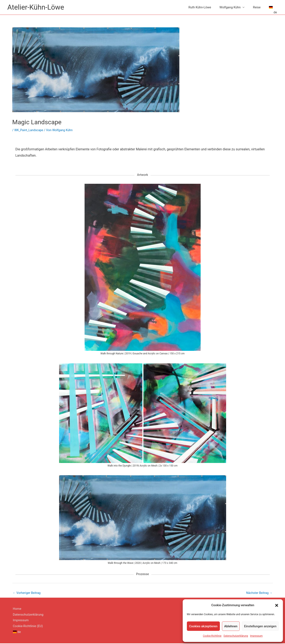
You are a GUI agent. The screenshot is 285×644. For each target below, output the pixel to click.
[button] (277, 605)
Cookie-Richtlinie (212, 636)
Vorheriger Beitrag (27, 593)
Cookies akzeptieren (203, 626)
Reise (257, 8)
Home (16, 609)
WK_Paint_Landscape (29, 131)
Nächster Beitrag (259, 593)
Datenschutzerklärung (236, 636)
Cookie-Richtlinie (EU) (27, 627)
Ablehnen (231, 626)
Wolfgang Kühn (230, 8)
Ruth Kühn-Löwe (200, 8)
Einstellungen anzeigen (260, 626)
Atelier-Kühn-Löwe (37, 7)
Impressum (256, 636)
